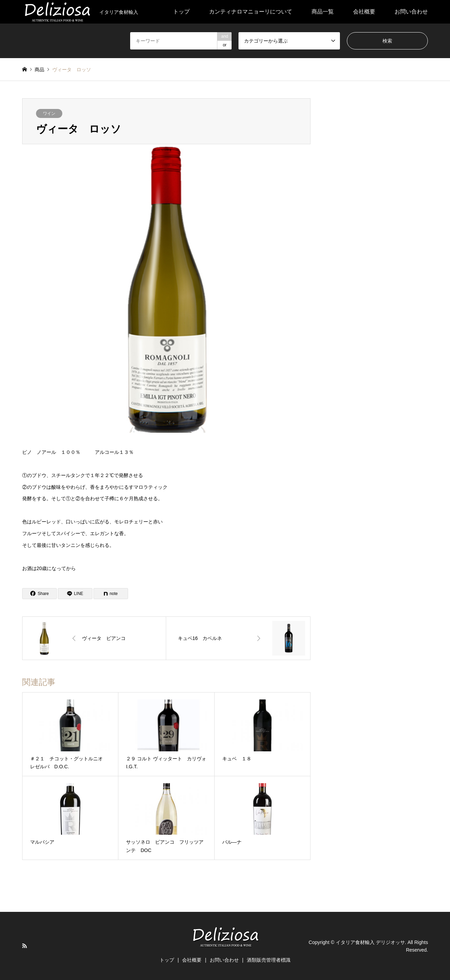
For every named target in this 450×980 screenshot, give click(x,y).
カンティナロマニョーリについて (251, 12)
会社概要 (364, 12)
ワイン (49, 113)
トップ (181, 12)
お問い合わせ (411, 12)
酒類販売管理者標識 (269, 960)
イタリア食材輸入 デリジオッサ (370, 942)
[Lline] (75, 594)
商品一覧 (323, 12)
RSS (25, 946)
